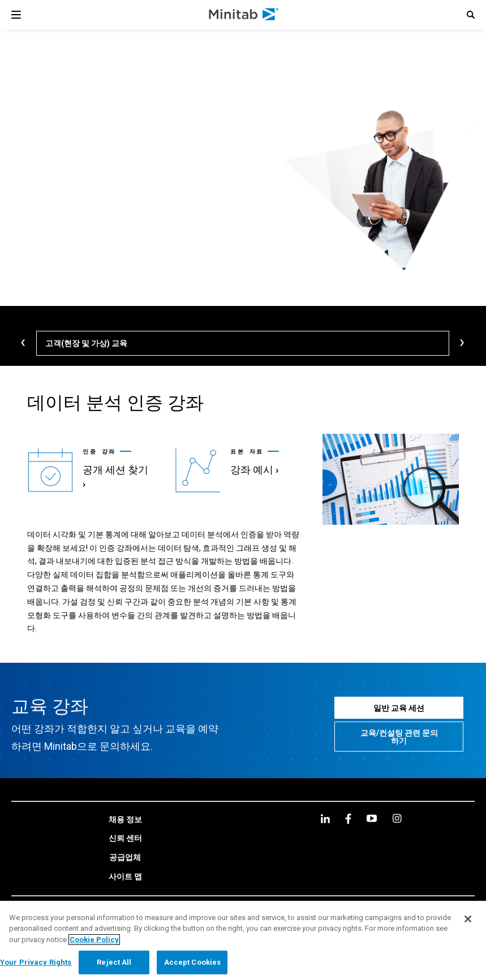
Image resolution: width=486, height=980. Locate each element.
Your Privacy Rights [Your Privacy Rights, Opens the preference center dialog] (36, 962)
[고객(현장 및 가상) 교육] (243, 343)
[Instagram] (397, 801)
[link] (90, 461)
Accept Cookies (193, 962)
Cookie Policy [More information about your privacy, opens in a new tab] (94, 940)
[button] (471, 15)
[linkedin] (325, 802)
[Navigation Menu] (16, 15)
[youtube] (372, 801)
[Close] (468, 919)
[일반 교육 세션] (399, 691)
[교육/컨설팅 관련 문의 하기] (399, 720)
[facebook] (348, 802)
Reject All (114, 962)
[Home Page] (244, 15)
